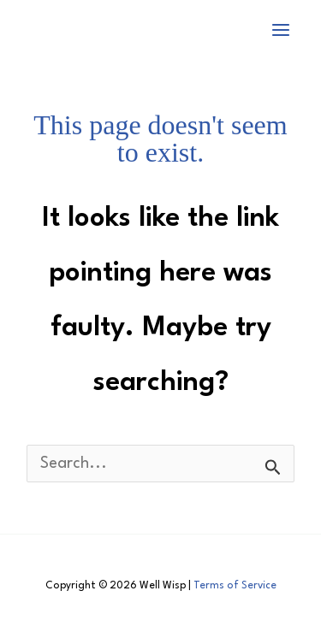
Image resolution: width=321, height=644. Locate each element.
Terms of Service (235, 586)
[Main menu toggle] (281, 30)
